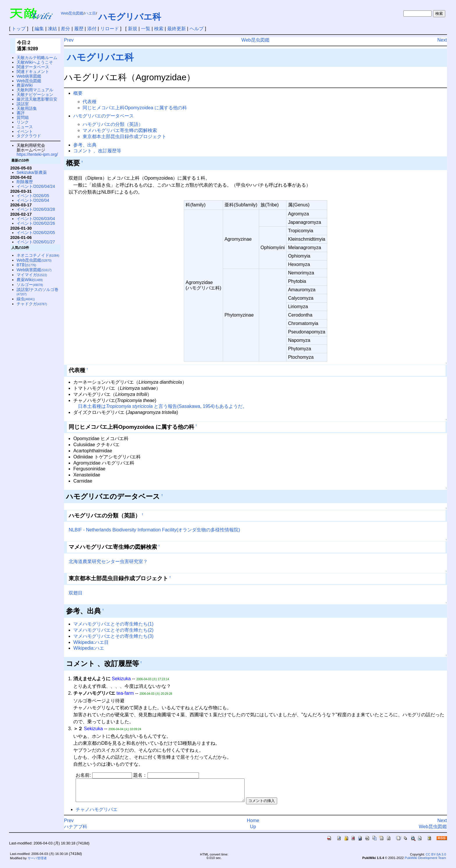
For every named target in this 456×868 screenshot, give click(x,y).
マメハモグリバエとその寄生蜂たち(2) (113, 630)
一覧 (146, 29)
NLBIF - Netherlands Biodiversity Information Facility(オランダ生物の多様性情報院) (154, 530)
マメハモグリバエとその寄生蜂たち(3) (113, 636)
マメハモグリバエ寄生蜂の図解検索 (120, 130)
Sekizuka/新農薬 (32, 172)
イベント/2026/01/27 (36, 242)
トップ (19, 29)
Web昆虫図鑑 (72, 13)
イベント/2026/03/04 (36, 219)
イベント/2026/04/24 (36, 186)
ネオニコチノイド (38, 255)
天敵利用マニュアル (35, 90)
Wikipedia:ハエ (89, 648)
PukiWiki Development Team (425, 862)
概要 (78, 93)
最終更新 (177, 29)
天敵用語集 (27, 108)
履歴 (79, 29)
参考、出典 (85, 145)
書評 (21, 113)
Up (253, 831)
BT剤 (26, 265)
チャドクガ (32, 304)
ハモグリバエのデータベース (104, 116)
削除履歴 (25, 182)
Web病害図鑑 (29, 76)
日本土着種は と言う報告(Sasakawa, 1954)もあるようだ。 (163, 406)
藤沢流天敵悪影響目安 (37, 99)
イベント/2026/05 (33, 196)
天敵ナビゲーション (35, 94)
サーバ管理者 (37, 862)
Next (442, 40)
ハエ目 (90, 13)
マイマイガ (32, 275)
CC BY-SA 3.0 (436, 859)
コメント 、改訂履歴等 (97, 151)
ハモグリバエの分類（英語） (113, 124)
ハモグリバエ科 (130, 17)
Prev (69, 40)
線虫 (26, 299)
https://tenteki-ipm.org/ (37, 154)
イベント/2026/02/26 (36, 223)
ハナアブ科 (76, 831)
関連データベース (33, 67)
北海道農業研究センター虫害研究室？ (108, 561)
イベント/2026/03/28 (36, 209)
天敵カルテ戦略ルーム (37, 58)
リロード (110, 29)
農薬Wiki (25, 85)
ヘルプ (197, 29)
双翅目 (76, 593)
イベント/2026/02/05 (36, 233)
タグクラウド (29, 136)
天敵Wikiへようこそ (35, 62)
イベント (25, 131)
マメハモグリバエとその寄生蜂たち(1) (113, 624)
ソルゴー (30, 285)
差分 (65, 29)
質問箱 (23, 117)
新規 (133, 29)
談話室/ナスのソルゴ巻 (38, 292)
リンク (23, 122)
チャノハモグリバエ (97, 814)
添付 (92, 29)
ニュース (25, 127)
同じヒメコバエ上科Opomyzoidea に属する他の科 (135, 108)
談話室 (23, 104)
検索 (159, 29)
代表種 (90, 102)
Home (253, 825)
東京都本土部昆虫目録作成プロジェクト (124, 136)
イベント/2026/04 (33, 200)
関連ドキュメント (33, 72)
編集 (39, 29)
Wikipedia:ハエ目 (91, 642)
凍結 (52, 29)
